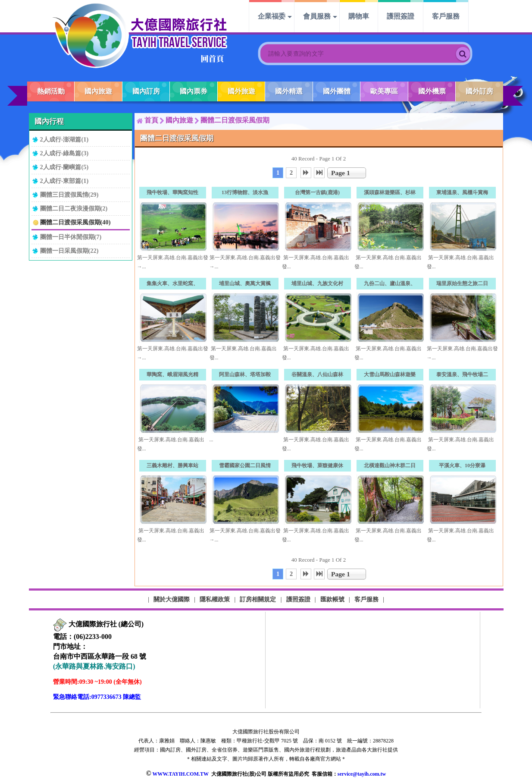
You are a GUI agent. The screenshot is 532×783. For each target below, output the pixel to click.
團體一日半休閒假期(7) (71, 237)
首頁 (151, 120)
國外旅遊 (241, 91)
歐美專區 (384, 91)
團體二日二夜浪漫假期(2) (74, 208)
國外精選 (289, 91)
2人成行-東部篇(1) (64, 181)
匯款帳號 (332, 599)
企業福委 (272, 16)
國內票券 (194, 91)
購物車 (359, 16)
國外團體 (337, 91)
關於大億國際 (172, 599)
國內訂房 (146, 91)
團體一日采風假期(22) (69, 251)
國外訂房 (479, 91)
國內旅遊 (98, 91)
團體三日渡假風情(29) (69, 195)
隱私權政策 (215, 599)
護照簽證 (401, 16)
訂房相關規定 (258, 599)
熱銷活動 (51, 91)
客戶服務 (446, 16)
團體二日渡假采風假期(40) (75, 222)
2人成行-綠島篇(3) (64, 153)
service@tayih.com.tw (362, 774)
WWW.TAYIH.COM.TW (180, 774)
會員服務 (317, 16)
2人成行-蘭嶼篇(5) (64, 167)
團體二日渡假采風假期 (235, 120)
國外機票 (432, 91)
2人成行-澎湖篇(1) (64, 139)
